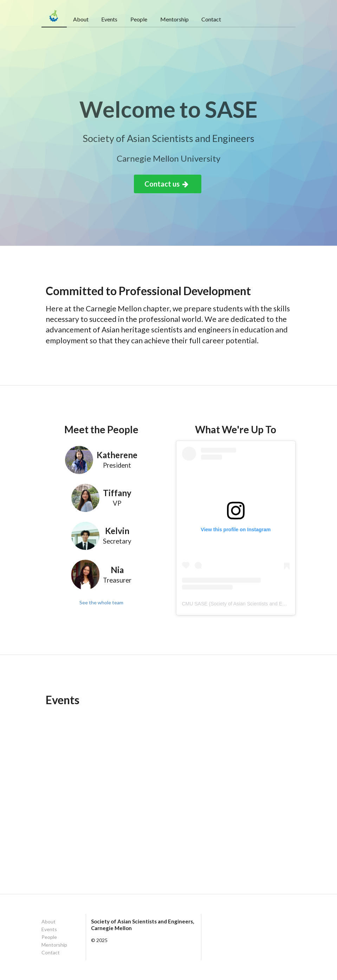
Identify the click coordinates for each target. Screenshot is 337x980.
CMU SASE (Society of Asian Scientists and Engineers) (242, 604)
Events (109, 19)
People (139, 19)
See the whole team (101, 602)
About (81, 19)
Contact (211, 19)
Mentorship (174, 19)
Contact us (167, 184)
